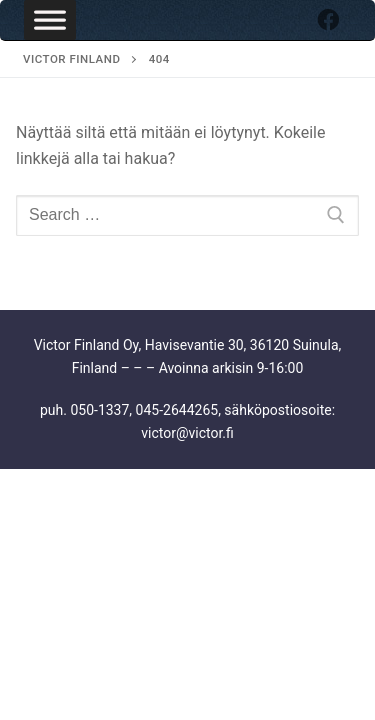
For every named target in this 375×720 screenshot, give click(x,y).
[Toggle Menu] (50, 19)
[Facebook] (328, 20)
